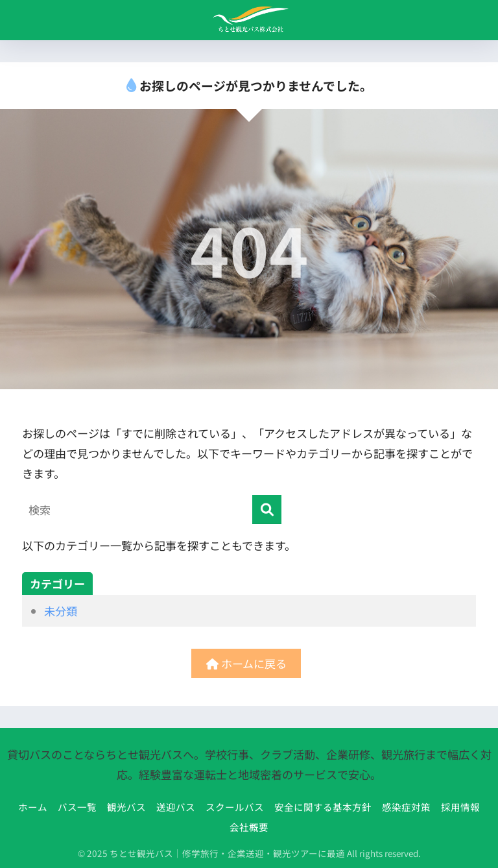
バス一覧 (77, 807)
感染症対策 (406, 807)
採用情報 (460, 807)
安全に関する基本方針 (323, 807)
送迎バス (176, 807)
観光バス (126, 807)
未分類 (61, 611)
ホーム (33, 807)
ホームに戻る (246, 663)
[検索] (267, 510)
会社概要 (249, 827)
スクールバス (235, 807)
